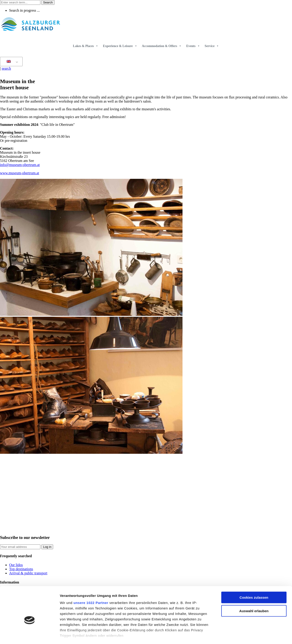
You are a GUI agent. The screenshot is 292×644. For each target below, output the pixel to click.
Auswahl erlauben (254, 587)
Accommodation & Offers (162, 46)
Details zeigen (243, 635)
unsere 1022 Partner (91, 579)
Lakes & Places (86, 46)
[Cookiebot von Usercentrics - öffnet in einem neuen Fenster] (30, 635)
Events (193, 46)
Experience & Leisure (120, 46)
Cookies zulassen (254, 574)
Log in (47, 547)
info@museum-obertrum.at (20, 165)
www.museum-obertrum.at (20, 173)
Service (212, 46)
